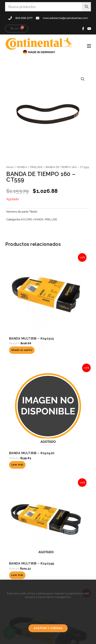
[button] (84, 46)
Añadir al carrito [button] (22, 350)
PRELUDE (36, 167)
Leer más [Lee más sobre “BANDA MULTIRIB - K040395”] (17, 575)
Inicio (10, 167)
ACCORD (26, 219)
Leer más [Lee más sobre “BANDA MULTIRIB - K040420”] (17, 465)
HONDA (22, 167)
